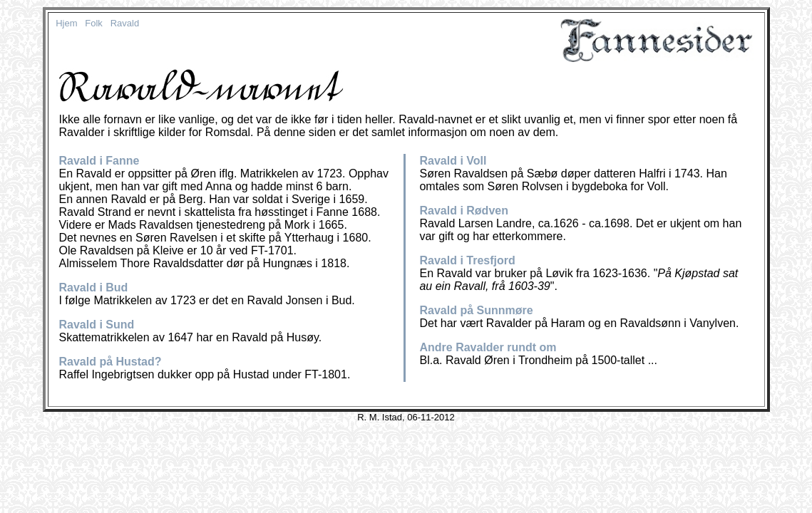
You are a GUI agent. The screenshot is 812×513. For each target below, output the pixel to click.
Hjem (66, 23)
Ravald (125, 23)
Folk (94, 23)
